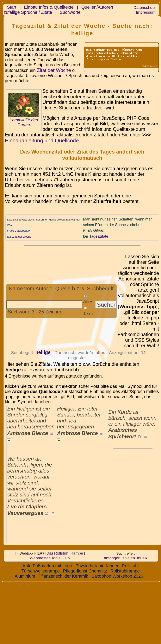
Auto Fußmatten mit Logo (47, 566)
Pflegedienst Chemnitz (85, 571)
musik (142, 558)
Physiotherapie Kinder (97, 566)
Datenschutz (144, 8)
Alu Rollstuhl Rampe (65, 553)
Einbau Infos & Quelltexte (49, 7)
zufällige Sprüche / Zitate (28, 12)
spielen (129, 558)
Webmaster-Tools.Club (50, 558)
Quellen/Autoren (97, 7)
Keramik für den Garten (24, 122)
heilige (43, 352)
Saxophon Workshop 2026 (117, 576)
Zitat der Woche (54, 70)
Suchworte (70, 12)
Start (12, 7)
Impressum (146, 12)
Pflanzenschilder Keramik (63, 576)
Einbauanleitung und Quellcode (42, 141)
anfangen (112, 558)
